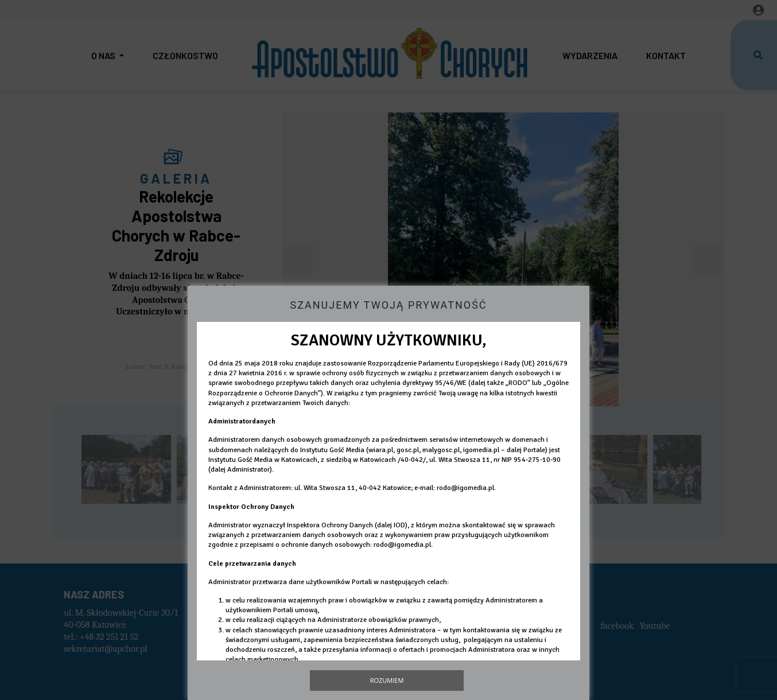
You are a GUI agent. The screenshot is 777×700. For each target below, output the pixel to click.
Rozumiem (387, 680)
